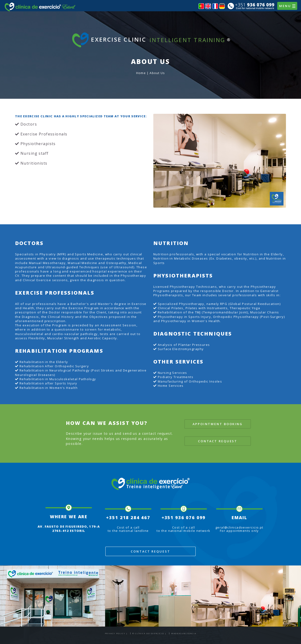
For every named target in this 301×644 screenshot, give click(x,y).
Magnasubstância (184, 633)
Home (141, 73)
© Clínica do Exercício (148, 633)
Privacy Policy (115, 633)
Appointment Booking (218, 424)
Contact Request (218, 441)
